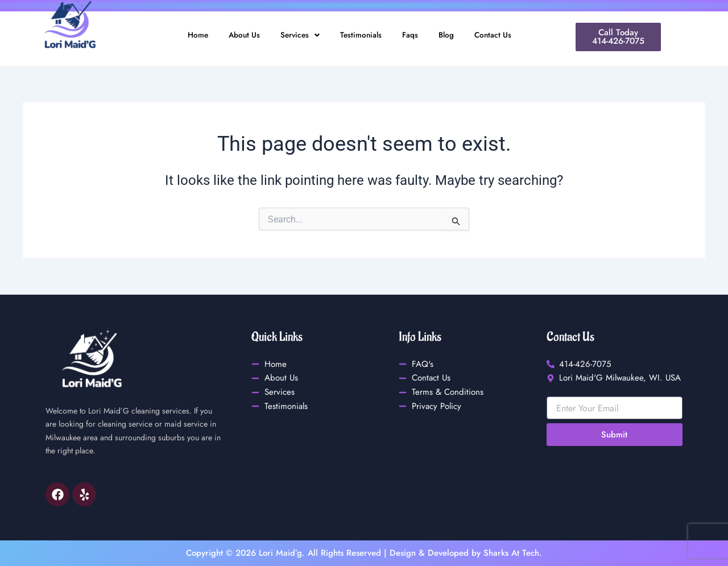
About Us (239, 35)
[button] (297, 36)
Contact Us (500, 35)
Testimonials (361, 35)
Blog (451, 35)
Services (297, 35)
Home (190, 35)
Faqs (413, 35)
